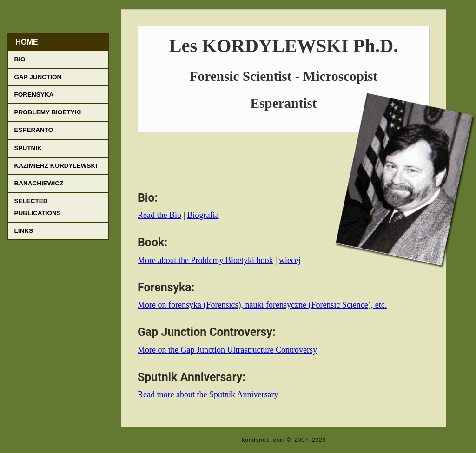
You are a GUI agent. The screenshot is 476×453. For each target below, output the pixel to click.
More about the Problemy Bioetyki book (205, 260)
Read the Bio (159, 215)
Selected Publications (38, 207)
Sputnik (28, 148)
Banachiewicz (39, 183)
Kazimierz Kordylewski (56, 166)
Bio (20, 59)
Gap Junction (38, 77)
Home (27, 42)
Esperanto (34, 130)
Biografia (203, 215)
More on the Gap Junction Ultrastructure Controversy (227, 350)
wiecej (290, 260)
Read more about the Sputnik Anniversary (208, 394)
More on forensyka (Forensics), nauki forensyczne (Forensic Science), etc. (262, 305)
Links (24, 231)
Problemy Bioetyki (48, 112)
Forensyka (34, 95)
